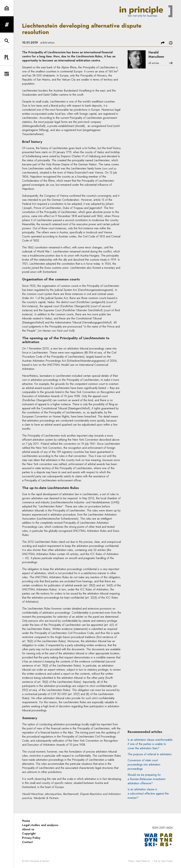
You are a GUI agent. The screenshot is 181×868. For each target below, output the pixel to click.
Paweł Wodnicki (143, 861)
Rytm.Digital (167, 861)
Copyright (29, 834)
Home (26, 821)
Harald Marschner (156, 55)
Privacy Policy (31, 838)
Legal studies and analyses (40, 825)
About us (28, 829)
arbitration (47, 43)
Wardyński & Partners (40, 861)
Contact (27, 842)
